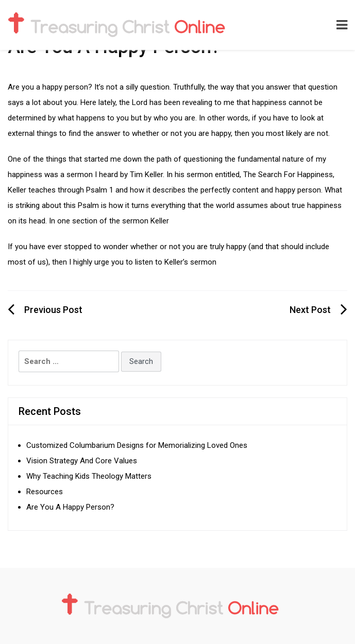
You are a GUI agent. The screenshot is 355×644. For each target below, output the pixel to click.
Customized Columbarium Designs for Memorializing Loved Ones (138, 445)
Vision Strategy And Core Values (82, 461)
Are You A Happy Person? (70, 507)
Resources (45, 492)
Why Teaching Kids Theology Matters (89, 476)
